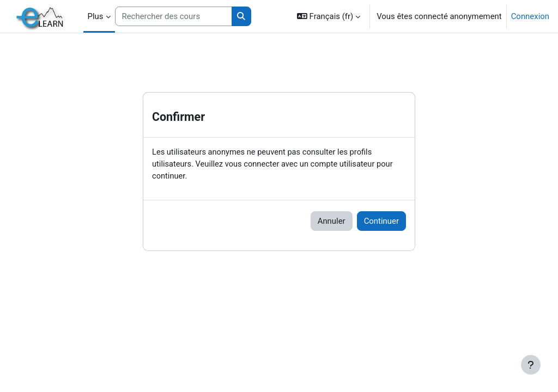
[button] (329, 16)
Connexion (530, 16)
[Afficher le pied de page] (531, 365)
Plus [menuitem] (96, 16)
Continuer (381, 222)
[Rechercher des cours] (174, 16)
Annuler (332, 222)
